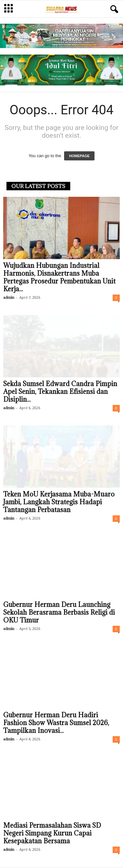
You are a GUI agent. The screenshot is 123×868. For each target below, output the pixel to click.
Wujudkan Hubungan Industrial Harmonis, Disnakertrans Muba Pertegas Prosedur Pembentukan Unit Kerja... (59, 278)
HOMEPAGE (79, 157)
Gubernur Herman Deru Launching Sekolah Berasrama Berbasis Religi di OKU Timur (59, 613)
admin (9, 298)
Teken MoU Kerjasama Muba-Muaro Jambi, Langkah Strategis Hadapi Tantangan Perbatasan (59, 503)
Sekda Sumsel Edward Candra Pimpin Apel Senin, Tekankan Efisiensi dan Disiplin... (60, 392)
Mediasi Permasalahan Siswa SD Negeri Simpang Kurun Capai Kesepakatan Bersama (52, 834)
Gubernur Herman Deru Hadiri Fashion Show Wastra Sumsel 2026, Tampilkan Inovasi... (56, 723)
